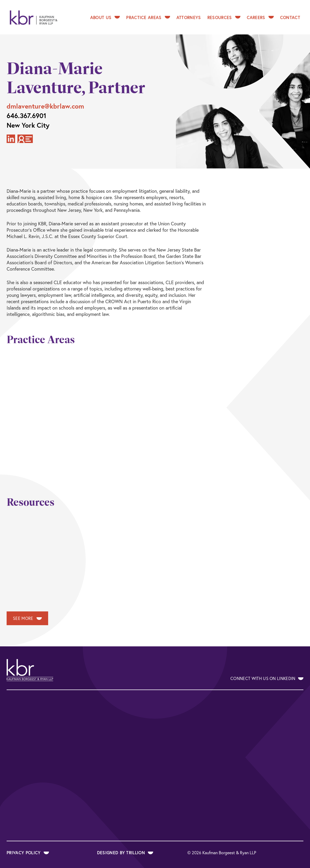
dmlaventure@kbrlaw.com (45, 106)
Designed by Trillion (125, 853)
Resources (224, 17)
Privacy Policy (28, 853)
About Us (105, 17)
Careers (260, 17)
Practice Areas (148, 17)
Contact (290, 17)
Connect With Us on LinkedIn (267, 678)
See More (27, 618)
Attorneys (189, 17)
